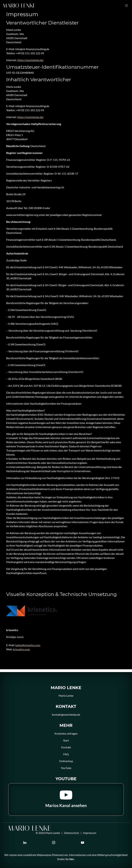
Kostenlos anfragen (66, 733)
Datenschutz (71, 833)
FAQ (66, 754)
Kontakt (66, 747)
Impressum (90, 833)
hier (72, 859)
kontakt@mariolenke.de (66, 714)
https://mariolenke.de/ (30, 60)
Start (66, 740)
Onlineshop (66, 761)
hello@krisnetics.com (28, 645)
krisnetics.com (21, 649)
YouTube (66, 768)
